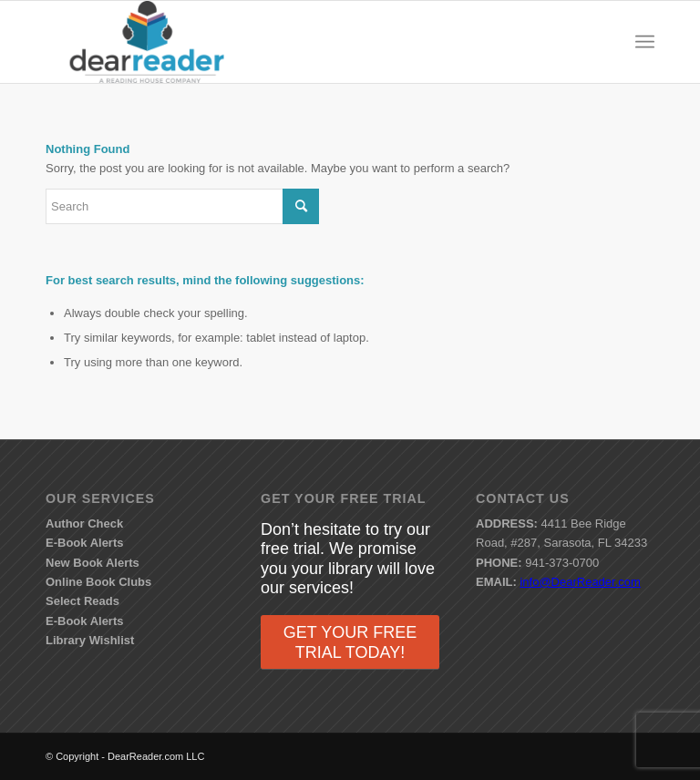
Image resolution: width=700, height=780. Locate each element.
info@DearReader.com (580, 582)
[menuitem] (645, 42)
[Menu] (645, 42)
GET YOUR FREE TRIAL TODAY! (350, 642)
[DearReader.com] (147, 42)
